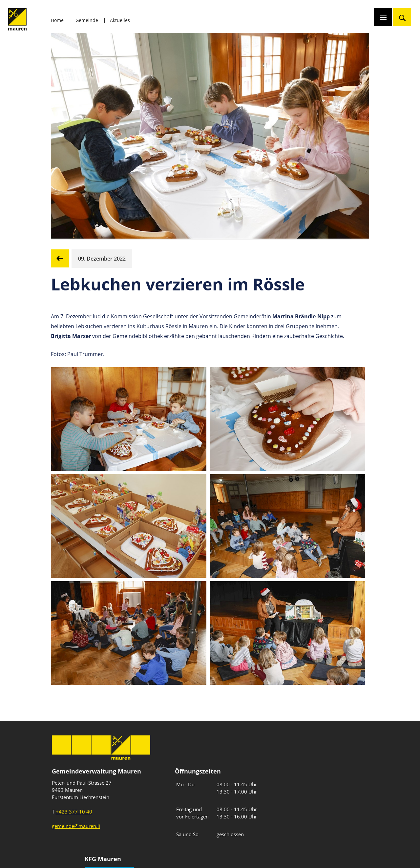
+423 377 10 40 (74, 812)
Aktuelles (120, 20)
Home (57, 20)
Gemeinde (87, 20)
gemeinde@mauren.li (76, 826)
